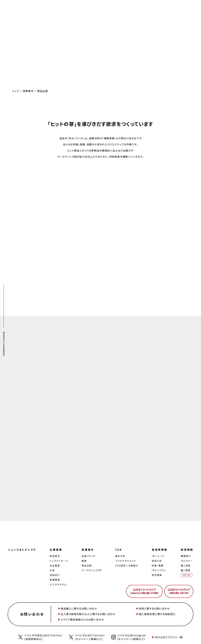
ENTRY (187, 575)
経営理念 (55, 556)
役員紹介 (55, 575)
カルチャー (187, 561)
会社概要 (55, 565)
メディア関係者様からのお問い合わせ (82, 620)
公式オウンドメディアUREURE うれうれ (179, 591)
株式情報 (157, 575)
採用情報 (187, 550)
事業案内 (28, 91)
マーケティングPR (92, 570)
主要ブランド (89, 556)
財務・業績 (158, 565)
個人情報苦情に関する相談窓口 (157, 614)
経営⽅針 (157, 561)
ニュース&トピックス (22, 550)
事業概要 (55, 580)
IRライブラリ (159, 570)
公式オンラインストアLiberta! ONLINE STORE (144, 591)
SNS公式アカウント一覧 (169, 637)
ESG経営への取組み (127, 565)
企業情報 (56, 550)
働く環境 (186, 570)
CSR (119, 550)
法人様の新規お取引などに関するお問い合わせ (88, 614)
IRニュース (158, 556)
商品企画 (87, 565)
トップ (16, 91)
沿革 (52, 570)
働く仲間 (186, 565)
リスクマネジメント (126, 561)
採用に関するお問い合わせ (154, 608)
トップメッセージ (59, 561)
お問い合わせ (32, 614)
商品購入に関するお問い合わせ (79, 608)
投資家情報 (160, 550)
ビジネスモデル (58, 584)
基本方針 (120, 556)
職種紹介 (186, 556)
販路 (84, 561)
